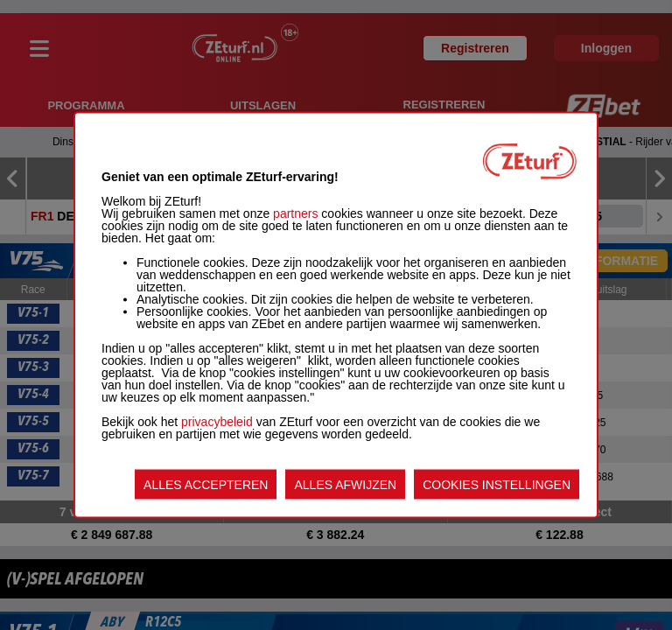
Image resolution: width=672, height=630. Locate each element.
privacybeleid (217, 422)
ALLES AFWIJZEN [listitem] (345, 485)
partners (295, 213)
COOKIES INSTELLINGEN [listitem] (497, 485)
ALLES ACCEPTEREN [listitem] (206, 485)
